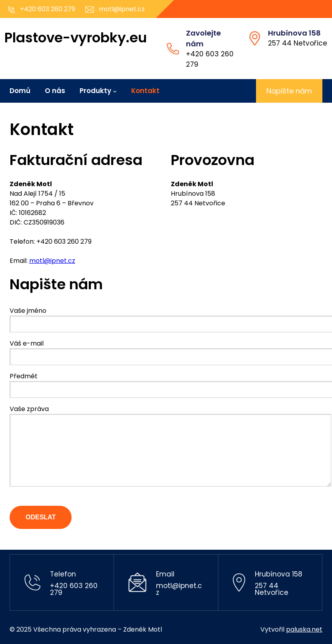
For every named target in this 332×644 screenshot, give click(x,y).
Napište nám (289, 91)
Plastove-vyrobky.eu (76, 38)
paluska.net (304, 629)
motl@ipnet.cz (52, 261)
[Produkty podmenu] (115, 91)
